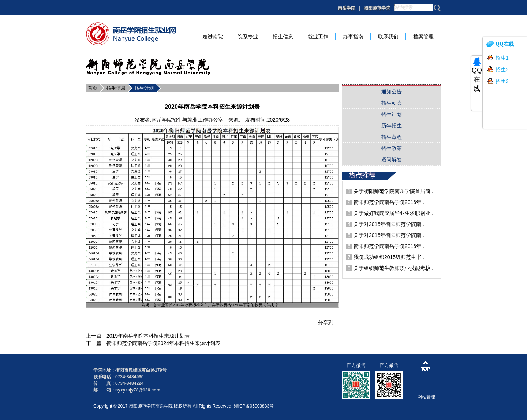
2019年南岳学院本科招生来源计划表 (148, 336)
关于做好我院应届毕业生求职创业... (394, 213)
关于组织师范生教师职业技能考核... (394, 268)
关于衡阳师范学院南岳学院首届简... (394, 191)
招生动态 (392, 103)
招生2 (502, 70)
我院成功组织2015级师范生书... (390, 257)
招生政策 (392, 148)
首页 (93, 88)
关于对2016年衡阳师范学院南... (390, 224)
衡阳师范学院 (377, 8)
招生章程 (392, 137)
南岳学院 (347, 8)
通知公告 (392, 92)
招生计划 (144, 88)
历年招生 (392, 126)
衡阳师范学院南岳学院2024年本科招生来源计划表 (163, 343)
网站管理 (426, 397)
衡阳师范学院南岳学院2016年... (390, 202)
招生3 (502, 81)
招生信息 (116, 88)
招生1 (502, 58)
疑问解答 (392, 160)
